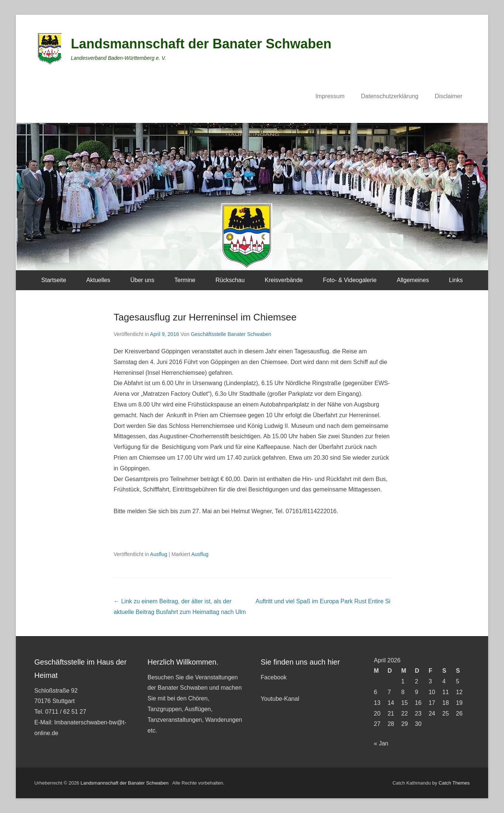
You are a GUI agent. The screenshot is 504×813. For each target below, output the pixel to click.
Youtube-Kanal (280, 699)
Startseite (54, 280)
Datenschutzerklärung (390, 96)
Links (456, 280)
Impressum (330, 96)
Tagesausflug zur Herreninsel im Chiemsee (205, 317)
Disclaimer (448, 96)
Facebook (274, 677)
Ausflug (159, 554)
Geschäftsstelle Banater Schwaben (231, 334)
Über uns (142, 280)
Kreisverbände (284, 280)
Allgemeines (413, 280)
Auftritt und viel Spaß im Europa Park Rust (323, 601)
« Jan (381, 743)
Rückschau (230, 280)
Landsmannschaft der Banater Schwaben (201, 44)
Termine (185, 280)
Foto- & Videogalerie (350, 280)
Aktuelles (98, 280)
